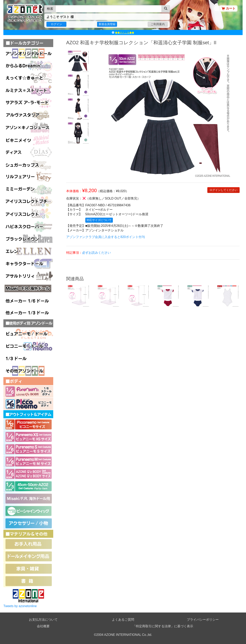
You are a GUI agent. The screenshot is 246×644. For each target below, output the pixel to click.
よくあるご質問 (123, 620)
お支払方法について (43, 620)
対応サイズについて (99, 220)
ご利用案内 (158, 24)
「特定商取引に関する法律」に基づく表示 (163, 626)
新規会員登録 (107, 24)
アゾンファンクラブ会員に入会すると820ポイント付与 (106, 237)
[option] (78, 61)
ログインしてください (223, 190)
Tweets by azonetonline (20, 606)
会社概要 (43, 626)
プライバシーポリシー (203, 620)
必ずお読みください (96, 253)
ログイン (56, 24)
